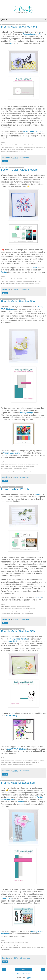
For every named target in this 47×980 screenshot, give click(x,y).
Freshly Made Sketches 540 (18, 301)
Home (23, 970)
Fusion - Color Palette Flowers (19, 170)
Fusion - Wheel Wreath (15, 489)
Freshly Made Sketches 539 (18, 631)
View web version (23, 974)
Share (5, 161)
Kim (12, 43)
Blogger (28, 978)
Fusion (34, 268)
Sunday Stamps (27, 413)
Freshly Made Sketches (32, 34)
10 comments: (25, 958)
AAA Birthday (12, 716)
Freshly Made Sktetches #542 (19, 27)
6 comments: (25, 477)
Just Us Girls (7, 899)
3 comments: (25, 158)
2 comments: (25, 619)
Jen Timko (14, 641)
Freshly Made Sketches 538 (18, 783)
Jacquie (20, 802)
